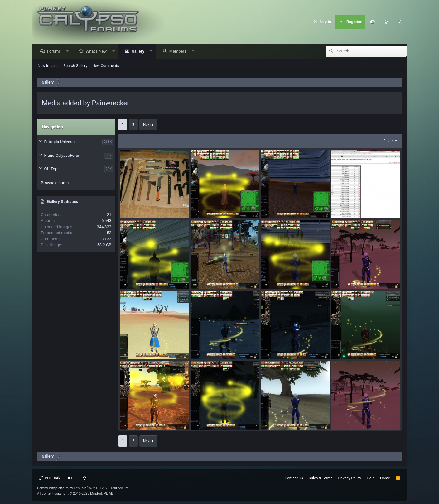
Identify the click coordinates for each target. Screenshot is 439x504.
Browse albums (55, 183)
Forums (55, 52)
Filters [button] (389, 141)
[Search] (400, 22)
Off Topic (52, 169)
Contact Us (294, 478)
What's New (98, 52)
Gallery (140, 52)
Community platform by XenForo (83, 488)
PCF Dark (50, 478)
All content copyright (75, 494)
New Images (48, 66)
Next (147, 125)
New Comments (106, 66)
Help (371, 478)
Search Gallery (76, 66)
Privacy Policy (350, 478)
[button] (69, 52)
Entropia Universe (60, 142)
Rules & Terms (321, 478)
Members (179, 52)
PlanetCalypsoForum (63, 156)
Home (385, 478)
